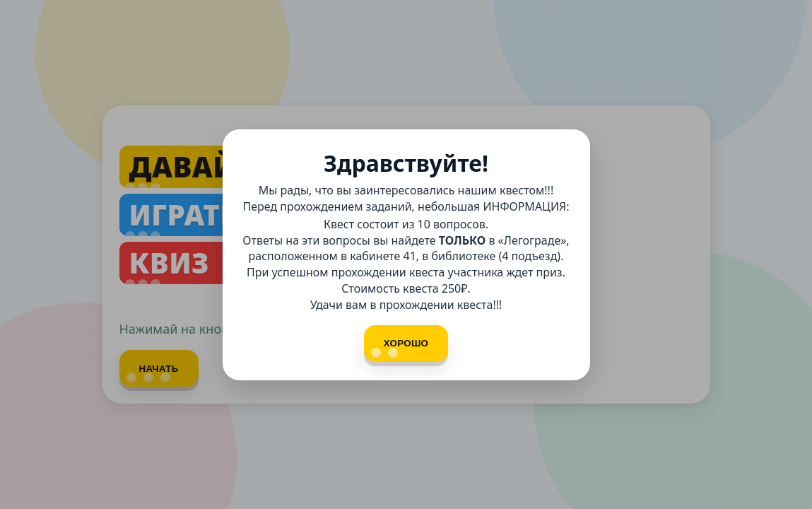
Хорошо (400, 348)
